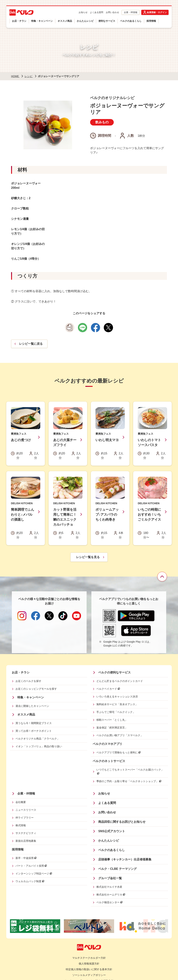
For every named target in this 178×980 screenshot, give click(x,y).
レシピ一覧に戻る (31, 344)
